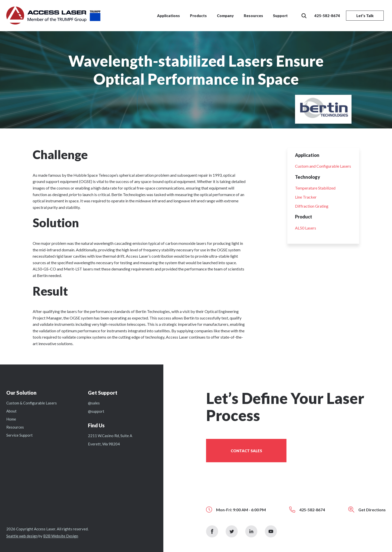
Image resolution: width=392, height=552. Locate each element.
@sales (94, 403)
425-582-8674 (327, 16)
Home (11, 419)
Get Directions (372, 510)
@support (96, 411)
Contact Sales (246, 451)
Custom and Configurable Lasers (323, 166)
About (11, 411)
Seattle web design (22, 536)
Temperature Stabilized (315, 188)
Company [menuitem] (225, 16)
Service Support (19, 435)
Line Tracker (306, 197)
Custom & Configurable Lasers (32, 403)
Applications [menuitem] (168, 16)
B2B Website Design (61, 536)
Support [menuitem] (280, 16)
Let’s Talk (365, 16)
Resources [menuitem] (253, 16)
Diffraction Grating (312, 206)
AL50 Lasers (306, 228)
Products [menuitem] (198, 16)
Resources (15, 427)
